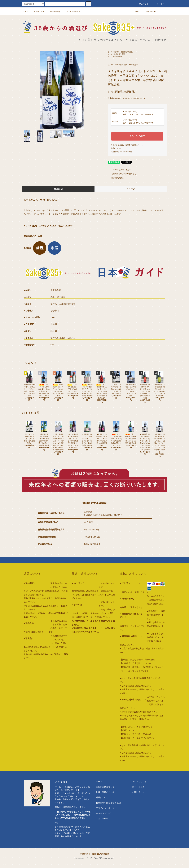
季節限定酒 (118, 56)
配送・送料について (105, 792)
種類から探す (53, 12)
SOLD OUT (137, 136)
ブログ (135, 12)
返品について (116, 148)
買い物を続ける (116, 178)
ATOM (105, 819)
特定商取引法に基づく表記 (121, 152)
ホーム (26, 12)
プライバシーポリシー (106, 808)
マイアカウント (139, 781)
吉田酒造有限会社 (127, 52)
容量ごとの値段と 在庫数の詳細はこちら (127, 145)
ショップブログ (103, 813)
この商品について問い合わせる (122, 174)
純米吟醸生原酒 (119, 54)
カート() (159, 4)
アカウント (142, 4)
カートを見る (138, 787)
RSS (98, 819)
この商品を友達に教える (119, 170)
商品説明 (58, 189)
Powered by (94, 859)
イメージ (131, 189)
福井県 (117, 52)
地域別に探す (37, 12)
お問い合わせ (149, 12)
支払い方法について (105, 787)
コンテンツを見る (71, 12)
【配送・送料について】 (96, 595)
